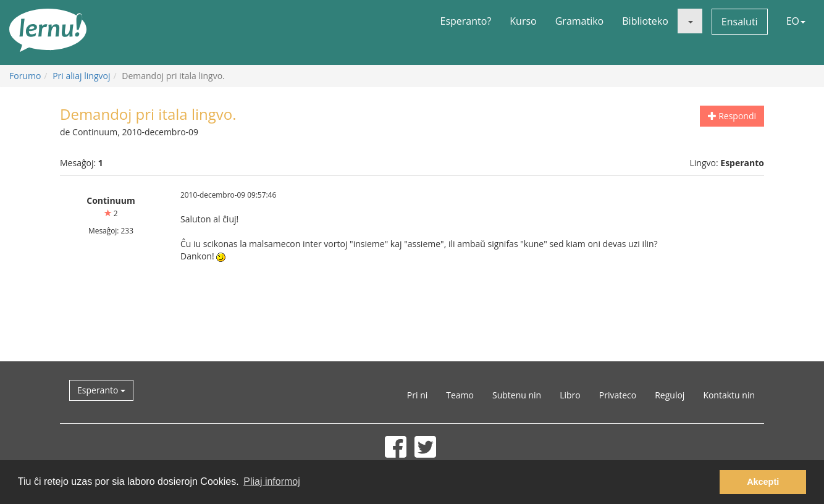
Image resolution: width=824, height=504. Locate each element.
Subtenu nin (517, 395)
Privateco (618, 395)
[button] (690, 21)
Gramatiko (580, 21)
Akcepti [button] (763, 482)
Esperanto (101, 390)
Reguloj (670, 395)
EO (796, 21)
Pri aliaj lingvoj (81, 76)
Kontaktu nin (729, 395)
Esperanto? (466, 21)
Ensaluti (740, 22)
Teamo (460, 395)
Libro (570, 395)
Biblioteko (645, 21)
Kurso (523, 21)
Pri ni (417, 395)
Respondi (732, 116)
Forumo (25, 76)
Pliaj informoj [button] (272, 481)
